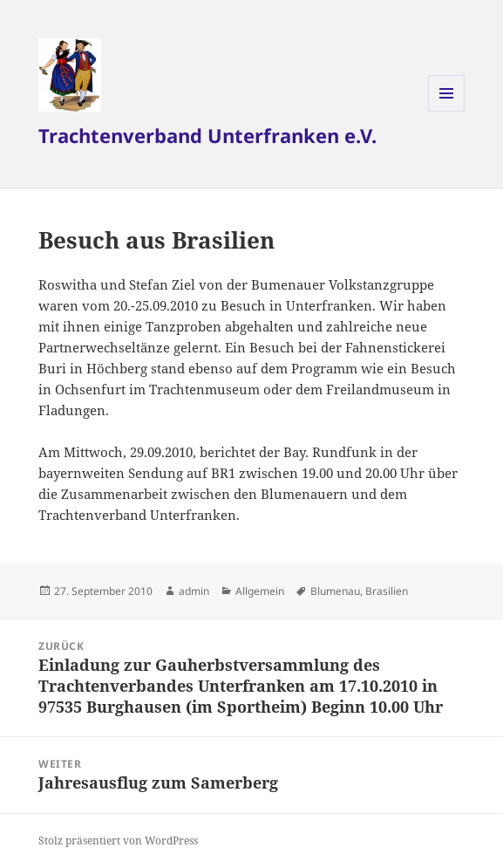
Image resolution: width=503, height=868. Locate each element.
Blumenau (335, 591)
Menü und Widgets (447, 111)
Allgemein (260, 591)
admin (194, 591)
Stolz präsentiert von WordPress (118, 841)
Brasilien (387, 591)
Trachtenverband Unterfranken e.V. (207, 135)
